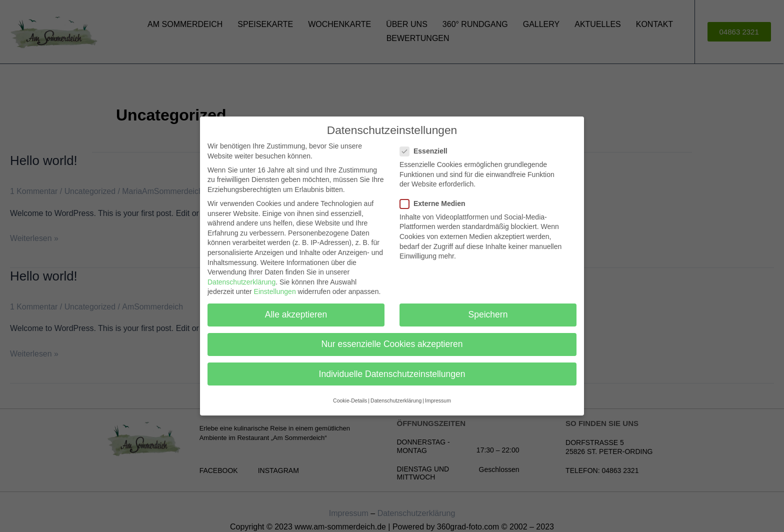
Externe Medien (435, 195)
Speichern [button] (488, 306)
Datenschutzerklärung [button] (396, 392)
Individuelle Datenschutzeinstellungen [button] (392, 365)
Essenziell (427, 143)
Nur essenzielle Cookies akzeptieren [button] (392, 335)
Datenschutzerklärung (241, 273)
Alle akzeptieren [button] (296, 306)
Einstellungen (275, 283)
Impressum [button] (438, 392)
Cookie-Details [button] (350, 392)
